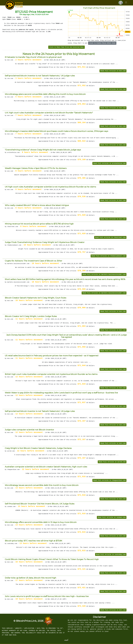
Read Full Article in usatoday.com (111, 554)
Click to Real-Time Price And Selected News (66, 47)
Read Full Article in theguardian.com (109, 480)
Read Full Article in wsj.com (113, 182)
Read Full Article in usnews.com (112, 517)
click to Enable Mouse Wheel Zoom (102, 43)
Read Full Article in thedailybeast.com (109, 256)
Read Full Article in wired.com (112, 462)
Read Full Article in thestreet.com (110, 237)
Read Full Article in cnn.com (113, 89)
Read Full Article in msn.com (113, 71)
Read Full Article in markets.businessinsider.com (104, 274)
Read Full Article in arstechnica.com (109, 163)
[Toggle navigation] (126, 2)
